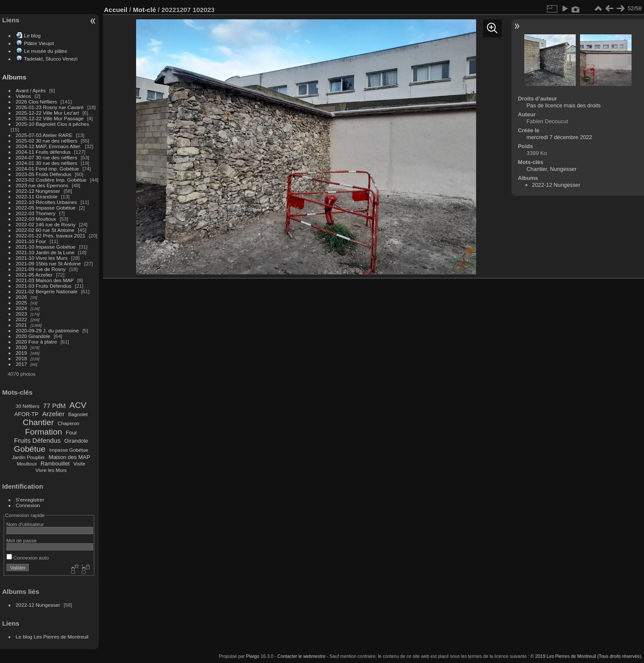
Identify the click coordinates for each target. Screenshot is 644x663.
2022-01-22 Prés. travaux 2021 (51, 236)
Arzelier (53, 414)
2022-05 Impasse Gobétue (46, 208)
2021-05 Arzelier (34, 275)
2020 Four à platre (36, 342)
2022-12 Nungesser (38, 191)
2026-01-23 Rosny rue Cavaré (50, 107)
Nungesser (563, 169)
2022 (21, 319)
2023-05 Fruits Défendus (44, 174)
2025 (21, 303)
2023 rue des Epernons (42, 185)
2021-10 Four (31, 241)
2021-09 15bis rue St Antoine (49, 263)
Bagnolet (78, 414)
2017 (21, 364)
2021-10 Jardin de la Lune (45, 252)
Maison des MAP (69, 457)
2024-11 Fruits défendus (43, 152)
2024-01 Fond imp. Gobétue (47, 169)
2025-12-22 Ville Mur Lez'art (47, 113)
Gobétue (30, 449)
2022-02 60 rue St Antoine (45, 230)
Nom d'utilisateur (25, 524)
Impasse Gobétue (69, 450)
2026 (21, 297)
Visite (79, 464)
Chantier (38, 422)
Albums (14, 77)
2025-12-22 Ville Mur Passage (50, 118)
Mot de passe (22, 540)
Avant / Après (31, 90)
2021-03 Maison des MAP (45, 280)
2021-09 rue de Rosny (41, 269)
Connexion (28, 505)
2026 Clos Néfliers (36, 102)
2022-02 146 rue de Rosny (46, 224)
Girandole (76, 441)
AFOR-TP (26, 414)
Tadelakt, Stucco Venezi (51, 59)
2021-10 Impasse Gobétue (46, 247)
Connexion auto (28, 558)
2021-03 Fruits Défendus (44, 286)
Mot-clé (144, 10)
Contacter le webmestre (301, 656)
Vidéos (24, 96)
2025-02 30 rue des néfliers (47, 141)
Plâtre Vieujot (39, 43)
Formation (43, 432)
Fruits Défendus (37, 440)
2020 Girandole (33, 336)
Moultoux (27, 464)
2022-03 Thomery (36, 213)
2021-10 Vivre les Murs (42, 258)
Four (71, 433)
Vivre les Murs (51, 470)
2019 (21, 353)
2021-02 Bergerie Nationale (47, 291)
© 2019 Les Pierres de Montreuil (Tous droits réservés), (586, 656)
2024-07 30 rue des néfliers (47, 157)
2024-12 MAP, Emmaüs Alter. (49, 146)
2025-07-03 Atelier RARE (44, 135)
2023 (21, 314)
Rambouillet (55, 464)
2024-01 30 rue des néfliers (47, 163)
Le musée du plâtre (46, 51)
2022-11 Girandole (37, 196)
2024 (21, 308)
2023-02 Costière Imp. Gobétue (51, 180)
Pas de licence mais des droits (563, 105)
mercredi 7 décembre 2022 (559, 137)
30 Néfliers (28, 406)
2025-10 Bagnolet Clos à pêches (53, 124)
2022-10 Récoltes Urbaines (47, 202)
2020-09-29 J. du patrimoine (47, 330)
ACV (78, 405)
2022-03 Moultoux (36, 219)
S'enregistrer (30, 500)
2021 (21, 325)
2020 (21, 347)
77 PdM (54, 406)
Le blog (32, 35)
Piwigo (253, 656)
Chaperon (68, 423)
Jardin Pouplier (29, 457)
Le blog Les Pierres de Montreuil (52, 637)
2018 (21, 358)
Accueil (116, 10)
